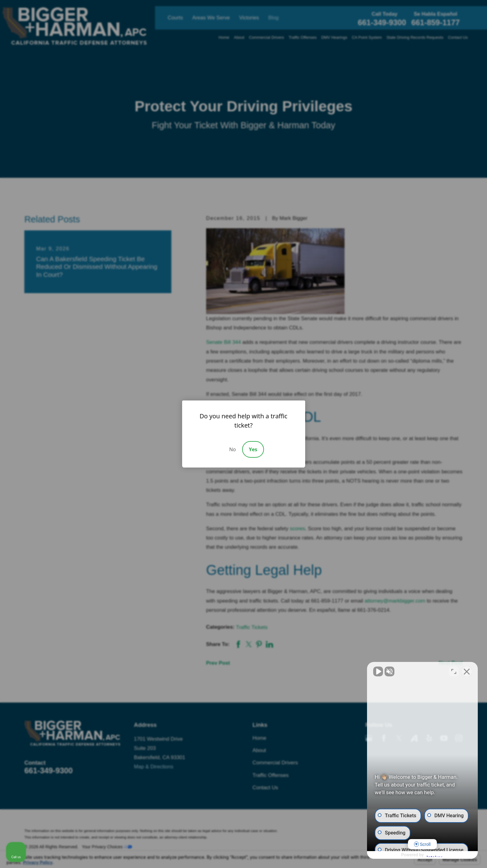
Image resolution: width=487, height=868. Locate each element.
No (233, 449)
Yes (253, 449)
